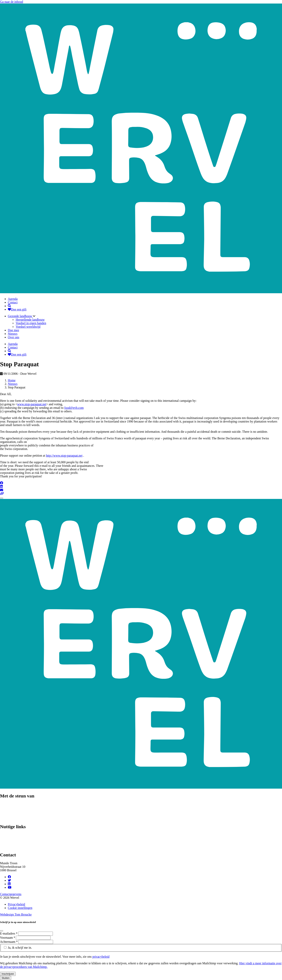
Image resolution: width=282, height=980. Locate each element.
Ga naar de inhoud (12, 2)
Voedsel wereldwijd (28, 327)
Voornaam (8, 938)
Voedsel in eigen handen (31, 323)
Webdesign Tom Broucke (16, 914)
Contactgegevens (11, 894)
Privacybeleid (16, 904)
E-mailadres (9, 933)
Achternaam (9, 942)
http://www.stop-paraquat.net (64, 456)
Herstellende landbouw (30, 320)
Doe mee (13, 330)
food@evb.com (74, 408)
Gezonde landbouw (20, 316)
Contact (13, 302)
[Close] (2, 498)
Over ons (14, 337)
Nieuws (13, 334)
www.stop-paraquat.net (32, 404)
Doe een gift (17, 309)
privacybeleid (101, 957)
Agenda (13, 299)
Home (12, 380)
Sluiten (6, 978)
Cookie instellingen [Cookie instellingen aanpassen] (20, 908)
